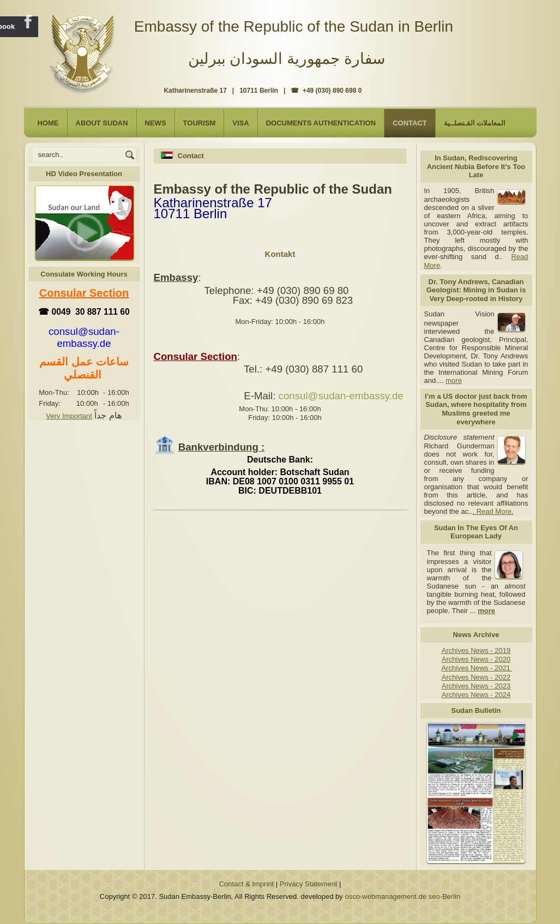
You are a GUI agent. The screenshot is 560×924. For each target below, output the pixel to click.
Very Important (69, 416)
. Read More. (493, 511)
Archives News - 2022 (476, 677)
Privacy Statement (309, 884)
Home (48, 123)
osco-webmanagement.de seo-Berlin (402, 896)
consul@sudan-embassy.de (341, 396)
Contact (410, 123)
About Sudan (102, 123)
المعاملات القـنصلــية (475, 123)
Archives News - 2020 (476, 659)
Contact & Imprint (246, 884)
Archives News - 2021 (477, 668)
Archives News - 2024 (476, 695)
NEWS (156, 123)
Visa (240, 123)
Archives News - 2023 (476, 686)
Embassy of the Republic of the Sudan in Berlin (294, 26)
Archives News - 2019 (476, 650)
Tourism (200, 123)
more (454, 380)
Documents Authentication (321, 123)
